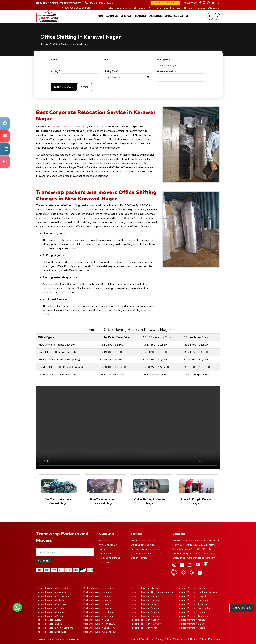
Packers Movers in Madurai (51, 612)
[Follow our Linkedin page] (204, 3)
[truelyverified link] (218, 3)
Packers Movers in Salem (191, 624)
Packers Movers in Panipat (50, 616)
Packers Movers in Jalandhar (193, 616)
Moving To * (57, 71)
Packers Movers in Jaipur (49, 620)
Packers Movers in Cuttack (145, 596)
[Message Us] (217, 16)
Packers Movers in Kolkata (50, 600)
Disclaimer (214, 639)
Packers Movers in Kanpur (144, 628)
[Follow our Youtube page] (213, 3)
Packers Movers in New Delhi (146, 624)
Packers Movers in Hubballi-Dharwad (198, 592)
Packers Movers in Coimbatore (100, 588)
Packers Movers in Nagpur (145, 620)
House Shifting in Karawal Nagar (196, 492)
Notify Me (44, 561)
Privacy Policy (163, 639)
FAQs (102, 549)
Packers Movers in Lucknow (51, 604)
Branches (141, 16)
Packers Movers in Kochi (49, 624)
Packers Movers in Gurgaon (51, 592)
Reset (85, 87)
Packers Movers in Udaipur (98, 596)
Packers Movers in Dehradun (99, 616)
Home (100, 16)
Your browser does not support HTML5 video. (128, 428)
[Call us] (210, 16)
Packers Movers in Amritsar (145, 612)
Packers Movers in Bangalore (99, 628)
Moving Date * (111, 71)
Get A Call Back (242, 608)
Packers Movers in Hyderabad (52, 588)
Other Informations (167, 71)
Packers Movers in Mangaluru (99, 624)
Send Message (64, 87)
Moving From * (164, 60)
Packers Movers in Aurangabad (195, 608)
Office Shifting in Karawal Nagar (150, 492)
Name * (54, 60)
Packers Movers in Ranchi (97, 608)
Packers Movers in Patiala (192, 628)
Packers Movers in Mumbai (98, 592)
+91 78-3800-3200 (205, 553)
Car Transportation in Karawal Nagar (58, 492)
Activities (156, 16)
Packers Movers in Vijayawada (52, 596)
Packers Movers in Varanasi (51, 608)
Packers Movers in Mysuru (145, 588)
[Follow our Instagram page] (208, 3)
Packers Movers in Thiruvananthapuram (152, 592)
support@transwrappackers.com (198, 558)
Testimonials (106, 553)
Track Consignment (109, 558)
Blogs (168, 16)
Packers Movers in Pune (96, 620)
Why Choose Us (108, 545)
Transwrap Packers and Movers (69, 127)
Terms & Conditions (142, 639)
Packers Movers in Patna (144, 604)
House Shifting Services (143, 540)
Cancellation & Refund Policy (189, 639)
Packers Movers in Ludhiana (145, 616)
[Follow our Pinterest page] (184, 573)
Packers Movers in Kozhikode (194, 600)
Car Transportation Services (146, 549)
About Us (112, 16)
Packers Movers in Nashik (97, 600)
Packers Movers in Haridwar (51, 632)
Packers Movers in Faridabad (99, 612)
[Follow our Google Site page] (192, 573)
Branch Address (139, 558)
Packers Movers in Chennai (192, 604)
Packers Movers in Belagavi (193, 612)
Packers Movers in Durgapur (146, 600)
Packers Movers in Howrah (192, 596)
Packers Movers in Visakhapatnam (54, 628)
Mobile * (108, 60)
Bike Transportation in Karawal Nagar (104, 492)
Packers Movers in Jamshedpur (100, 632)
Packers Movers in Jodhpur (192, 620)
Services (126, 16)
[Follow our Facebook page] (200, 3)
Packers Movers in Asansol (145, 608)
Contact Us (181, 16)
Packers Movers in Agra (96, 604)
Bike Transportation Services (146, 553)
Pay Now (104, 562)
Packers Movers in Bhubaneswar (195, 588)
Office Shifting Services (143, 545)
